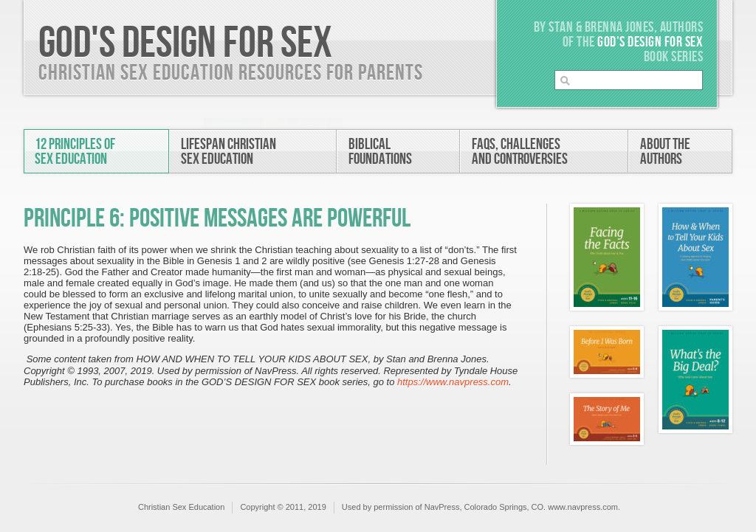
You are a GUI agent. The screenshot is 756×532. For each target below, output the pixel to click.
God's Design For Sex (185, 44)
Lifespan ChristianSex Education (228, 152)
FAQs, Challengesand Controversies (520, 152)
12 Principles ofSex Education (75, 152)
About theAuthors (665, 152)
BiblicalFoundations (380, 152)
